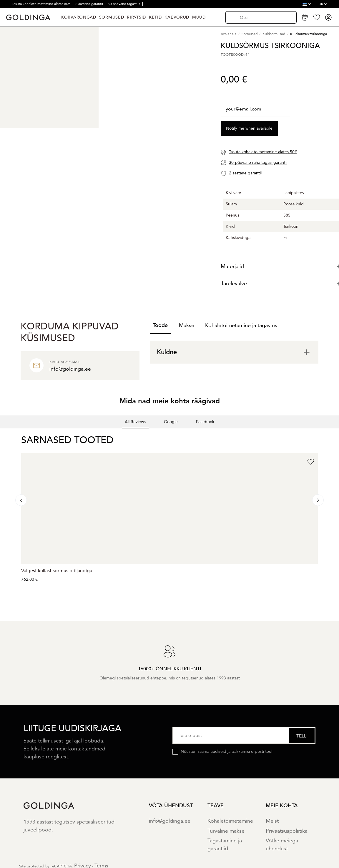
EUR (322, 4)
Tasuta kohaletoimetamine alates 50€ (41, 4)
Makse (187, 325)
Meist (272, 821)
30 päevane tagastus (124, 4)
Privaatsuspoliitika (287, 831)
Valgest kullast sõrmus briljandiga (57, 571)
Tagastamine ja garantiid (225, 845)
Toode (160, 325)
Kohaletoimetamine (230, 821)
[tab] (234, 352)
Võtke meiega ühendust (282, 845)
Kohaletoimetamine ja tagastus (241, 325)
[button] (5, 434)
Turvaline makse (226, 831)
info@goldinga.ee (170, 821)
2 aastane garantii (90, 4)
